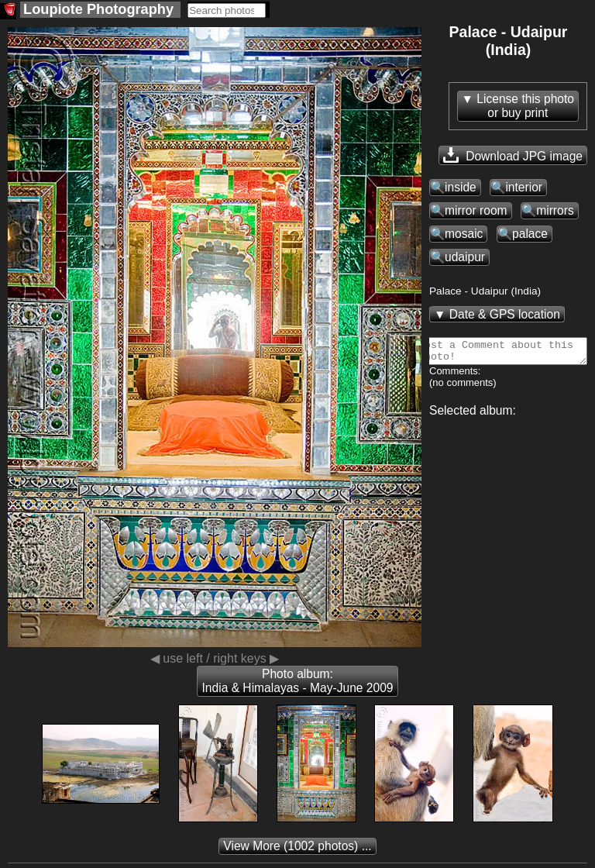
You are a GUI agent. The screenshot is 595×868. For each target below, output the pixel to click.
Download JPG (513, 155)
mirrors (555, 210)
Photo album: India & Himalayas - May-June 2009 (297, 681)
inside (461, 187)
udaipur (465, 257)
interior (524, 187)
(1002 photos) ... (297, 846)
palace (530, 234)
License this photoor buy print (525, 106)
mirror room (476, 210)
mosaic (464, 234)
